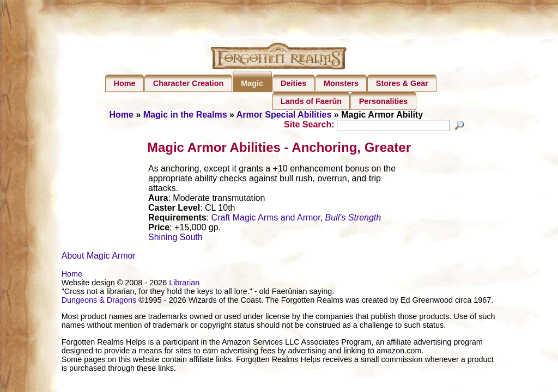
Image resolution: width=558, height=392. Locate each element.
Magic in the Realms (185, 115)
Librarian (184, 284)
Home (125, 83)
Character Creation (189, 83)
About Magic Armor (99, 257)
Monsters (341, 83)
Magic (252, 83)
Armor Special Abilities (284, 115)
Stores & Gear (402, 83)
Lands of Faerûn (311, 101)
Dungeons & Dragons (99, 302)
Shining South (175, 239)
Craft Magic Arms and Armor (266, 219)
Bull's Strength (353, 219)
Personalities (384, 101)
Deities (293, 83)
